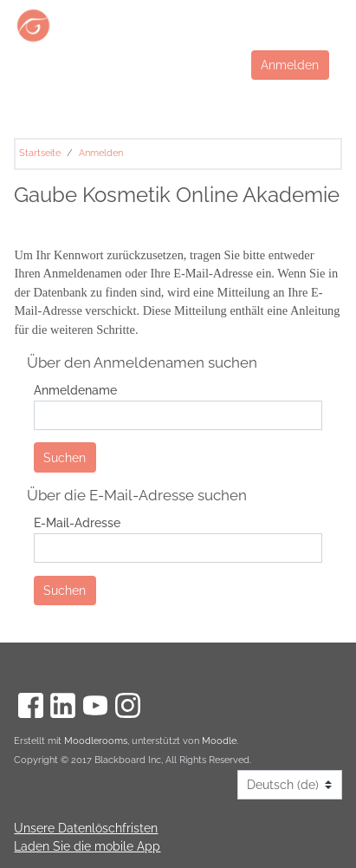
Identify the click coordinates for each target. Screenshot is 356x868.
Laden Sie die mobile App (87, 846)
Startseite (40, 153)
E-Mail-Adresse (77, 522)
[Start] (133, 26)
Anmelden (290, 65)
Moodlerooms (96, 741)
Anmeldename (75, 390)
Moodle (219, 741)
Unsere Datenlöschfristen (86, 828)
